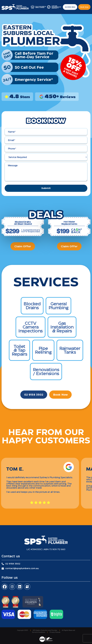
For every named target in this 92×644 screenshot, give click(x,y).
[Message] (46, 172)
